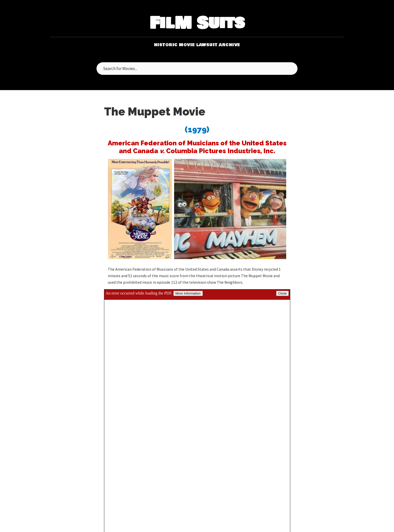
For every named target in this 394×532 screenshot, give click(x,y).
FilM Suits (197, 23)
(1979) (197, 129)
